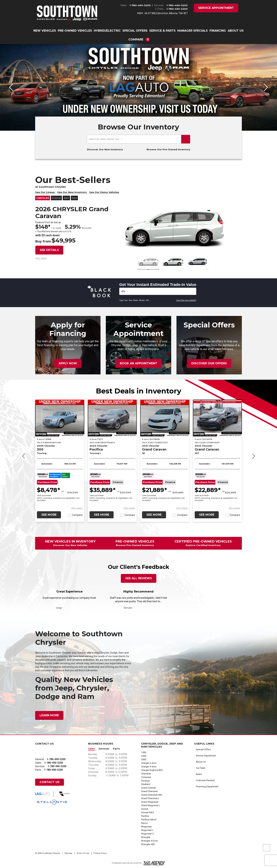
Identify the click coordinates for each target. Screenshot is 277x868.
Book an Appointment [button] (138, 363)
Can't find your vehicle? (186, 300)
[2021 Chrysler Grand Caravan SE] (165, 418)
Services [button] (104, 749)
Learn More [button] (49, 715)
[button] (139, 40)
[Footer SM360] (154, 863)
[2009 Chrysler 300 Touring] (60, 418)
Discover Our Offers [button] (209, 363)
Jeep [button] (66, 198)
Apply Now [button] (68, 363)
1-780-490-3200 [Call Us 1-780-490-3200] (140, 5)
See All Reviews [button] (139, 578)
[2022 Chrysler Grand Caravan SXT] (217, 418)
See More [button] (49, 515)
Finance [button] (118, 482)
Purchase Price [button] (47, 482)
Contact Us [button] (50, 782)
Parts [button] (116, 749)
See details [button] (49, 250)
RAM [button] (74, 198)
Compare (77, 515)
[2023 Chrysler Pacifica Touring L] (112, 418)
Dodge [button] (56, 198)
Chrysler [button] (43, 198)
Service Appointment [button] (216, 8)
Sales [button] (92, 749)
